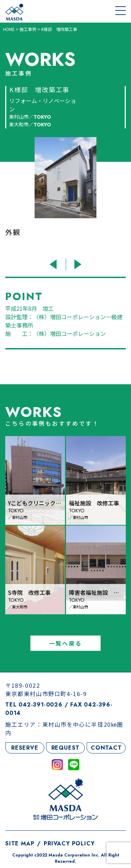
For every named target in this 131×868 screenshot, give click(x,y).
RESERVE (25, 748)
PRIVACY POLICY (69, 843)
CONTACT (106, 748)
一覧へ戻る (66, 643)
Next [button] (77, 264)
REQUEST (66, 748)
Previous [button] (54, 264)
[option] (65, 196)
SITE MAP (20, 843)
